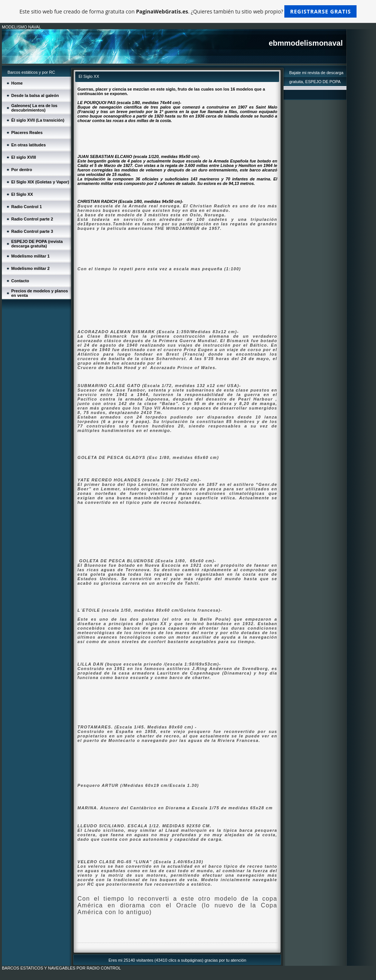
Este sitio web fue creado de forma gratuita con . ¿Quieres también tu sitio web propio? (188, 11)
